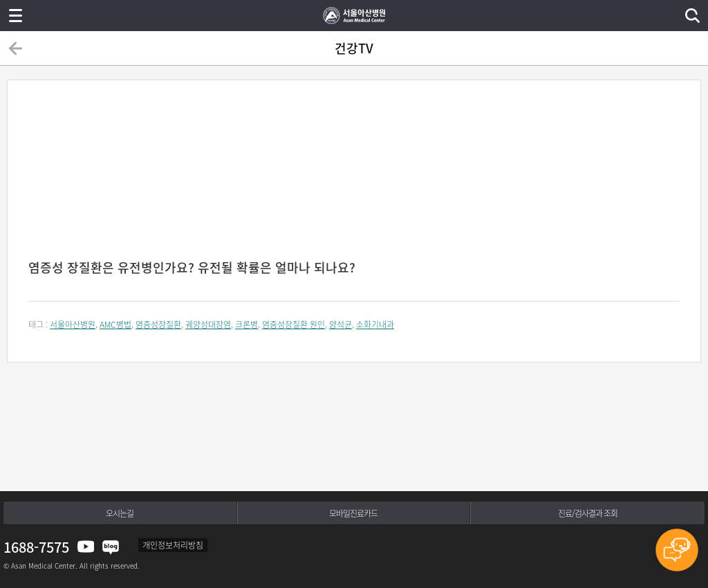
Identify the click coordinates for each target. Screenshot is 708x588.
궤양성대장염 (208, 324)
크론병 (246, 324)
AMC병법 (115, 324)
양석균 (341, 324)
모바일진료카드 (353, 513)
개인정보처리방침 (173, 545)
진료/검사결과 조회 (588, 513)
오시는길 (120, 513)
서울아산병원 (73, 324)
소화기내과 (375, 324)
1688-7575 (36, 547)
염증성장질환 (158, 324)
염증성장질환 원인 (294, 324)
